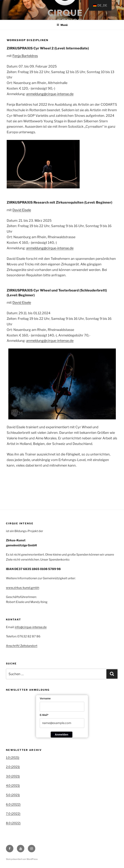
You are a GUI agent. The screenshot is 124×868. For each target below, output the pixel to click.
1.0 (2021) (13, 758)
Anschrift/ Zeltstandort (22, 646)
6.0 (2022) (13, 804)
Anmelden (62, 734)
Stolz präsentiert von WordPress (22, 859)
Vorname (45, 698)
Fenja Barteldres (25, 56)
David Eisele (22, 210)
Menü (62, 25)
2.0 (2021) (13, 767)
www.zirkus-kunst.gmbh (23, 588)
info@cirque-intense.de (31, 627)
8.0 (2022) (13, 823)
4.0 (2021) (13, 786)
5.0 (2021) (13, 795)
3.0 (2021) (13, 776)
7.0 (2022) (13, 814)
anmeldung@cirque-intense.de (50, 94)
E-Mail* (44, 715)
